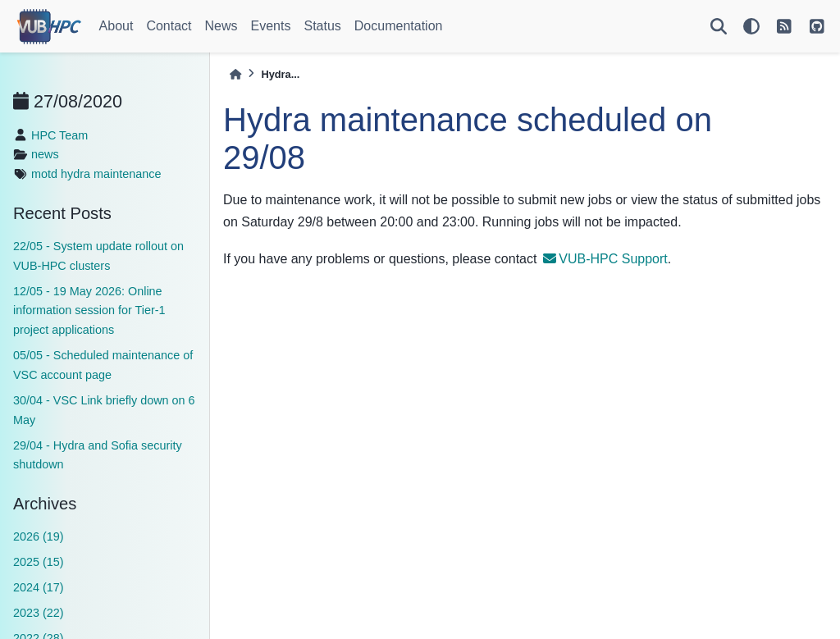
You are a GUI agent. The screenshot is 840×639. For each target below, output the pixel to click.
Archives (45, 504)
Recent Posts (62, 213)
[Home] (235, 74)
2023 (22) (39, 613)
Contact (169, 26)
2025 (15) (39, 562)
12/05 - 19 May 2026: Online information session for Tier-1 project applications (89, 311)
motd (44, 174)
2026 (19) (39, 536)
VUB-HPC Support (605, 259)
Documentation (399, 26)
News (221, 26)
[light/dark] (751, 26)
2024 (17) (39, 587)
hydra (75, 174)
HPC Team (59, 135)
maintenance (127, 174)
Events (271, 26)
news (45, 154)
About (116, 26)
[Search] (719, 26)
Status (322, 26)
